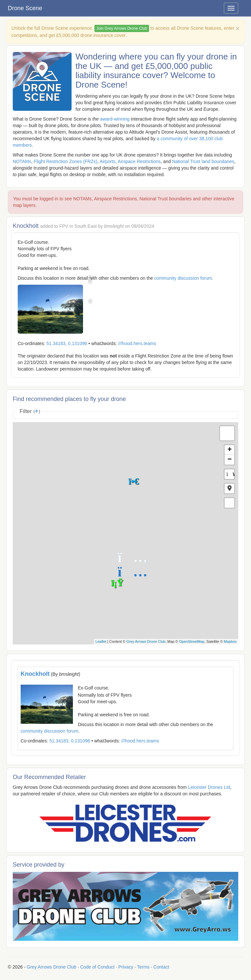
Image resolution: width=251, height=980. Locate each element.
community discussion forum (183, 278)
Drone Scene (25, 8)
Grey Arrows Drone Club (146, 641)
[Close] (238, 28)
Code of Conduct (97, 967)
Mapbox (230, 641)
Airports (108, 161)
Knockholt (35, 674)
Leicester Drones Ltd (209, 787)
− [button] (230, 460)
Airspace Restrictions (139, 161)
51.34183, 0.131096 (67, 343)
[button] (229, 489)
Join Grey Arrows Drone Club (122, 28)
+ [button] (230, 450)
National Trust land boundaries (203, 161)
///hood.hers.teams (137, 343)
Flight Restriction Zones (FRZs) (65, 161)
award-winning (115, 119)
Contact (161, 967)
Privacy (126, 967)
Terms (143, 967)
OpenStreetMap (192, 641)
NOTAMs (22, 161)
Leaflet (101, 641)
